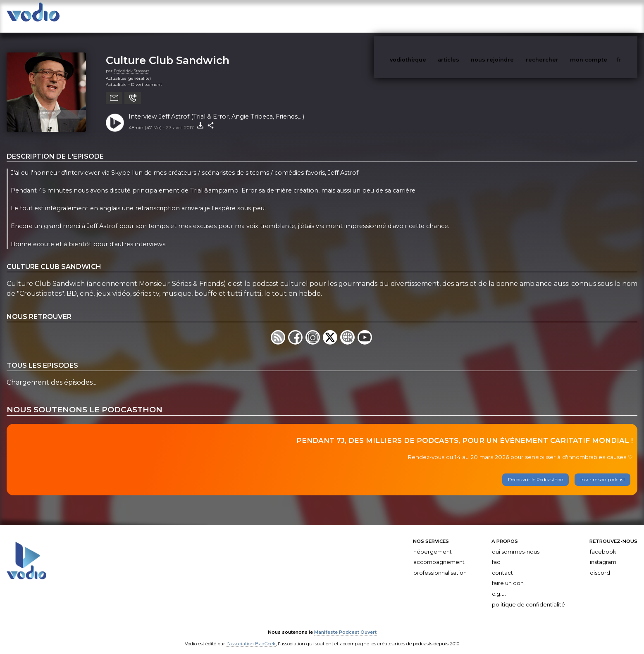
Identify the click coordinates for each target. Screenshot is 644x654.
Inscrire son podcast (603, 471)
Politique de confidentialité (528, 596)
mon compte (602, 16)
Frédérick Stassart (131, 63)
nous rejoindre (509, 16)
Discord (600, 565)
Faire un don (508, 575)
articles (467, 16)
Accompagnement (439, 554)
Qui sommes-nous (516, 543)
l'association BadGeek (251, 636)
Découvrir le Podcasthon (536, 471)
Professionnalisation (440, 565)
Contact (502, 565)
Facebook (603, 543)
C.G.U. (499, 586)
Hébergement (433, 543)
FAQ (496, 554)
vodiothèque (428, 16)
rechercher (557, 16)
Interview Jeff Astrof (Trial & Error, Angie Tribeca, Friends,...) (216, 108)
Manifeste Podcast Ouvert (345, 624)
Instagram (603, 554)
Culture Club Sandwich (168, 52)
